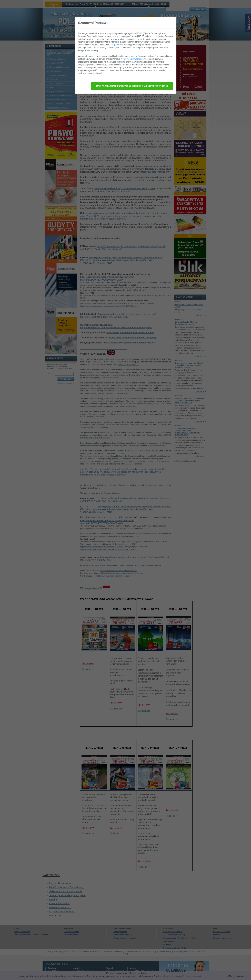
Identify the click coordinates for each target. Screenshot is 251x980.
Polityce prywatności (133, 59)
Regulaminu (117, 45)
